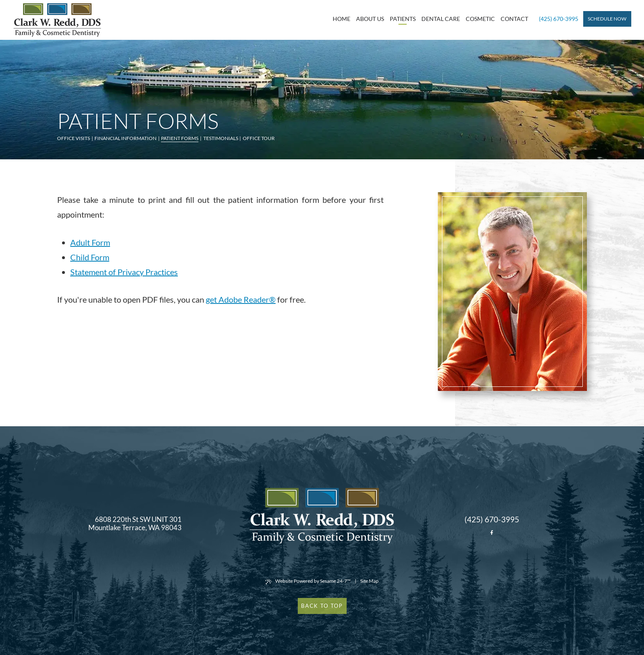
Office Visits (74, 138)
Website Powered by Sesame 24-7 (308, 581)
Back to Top (322, 606)
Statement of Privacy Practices (124, 272)
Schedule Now (607, 19)
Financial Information (125, 138)
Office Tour (259, 138)
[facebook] (492, 533)
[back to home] (322, 516)
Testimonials (221, 138)
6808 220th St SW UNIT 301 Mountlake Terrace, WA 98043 (135, 524)
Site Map (369, 581)
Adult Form (90, 242)
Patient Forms (180, 138)
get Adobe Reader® (241, 299)
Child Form (90, 257)
